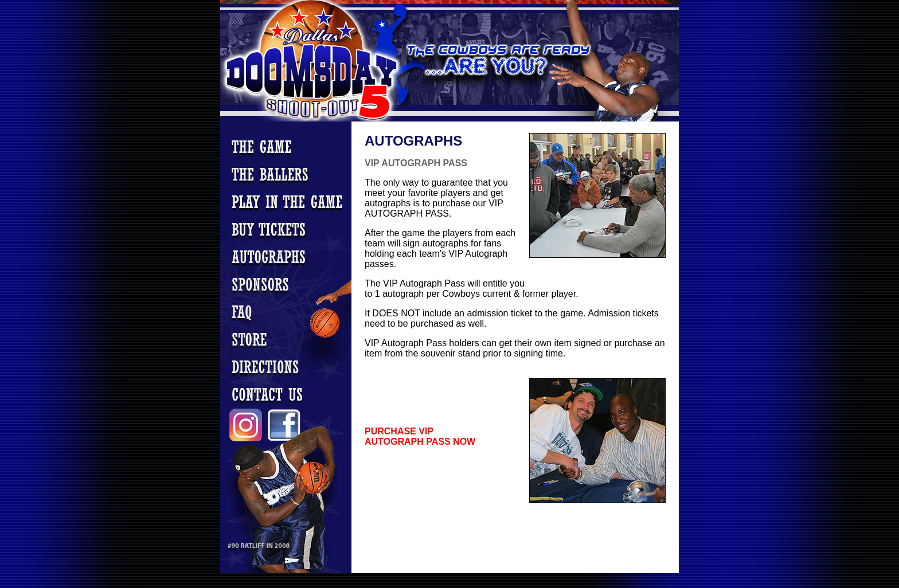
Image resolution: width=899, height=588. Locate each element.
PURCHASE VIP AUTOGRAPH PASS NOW (420, 436)
